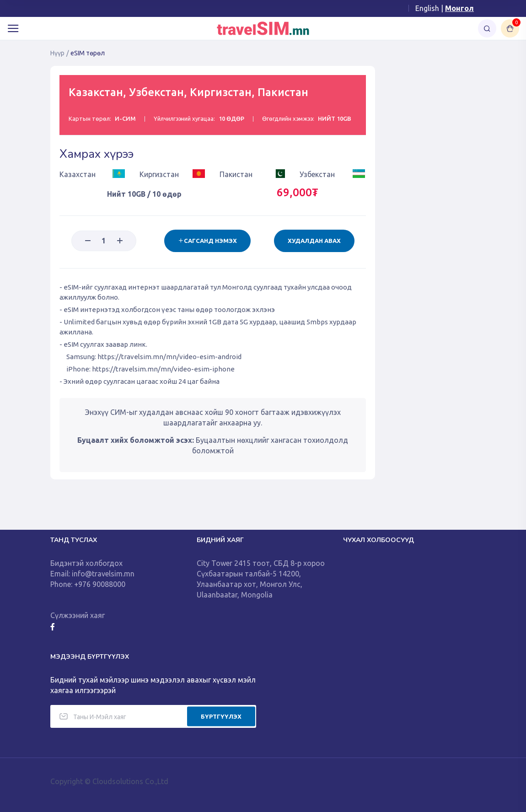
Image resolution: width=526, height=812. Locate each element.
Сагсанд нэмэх (207, 241)
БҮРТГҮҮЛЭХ (221, 716)
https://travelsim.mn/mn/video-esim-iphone (163, 369)
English (427, 8)
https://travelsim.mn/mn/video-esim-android (169, 357)
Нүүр (57, 53)
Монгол (459, 8)
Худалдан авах (314, 241)
